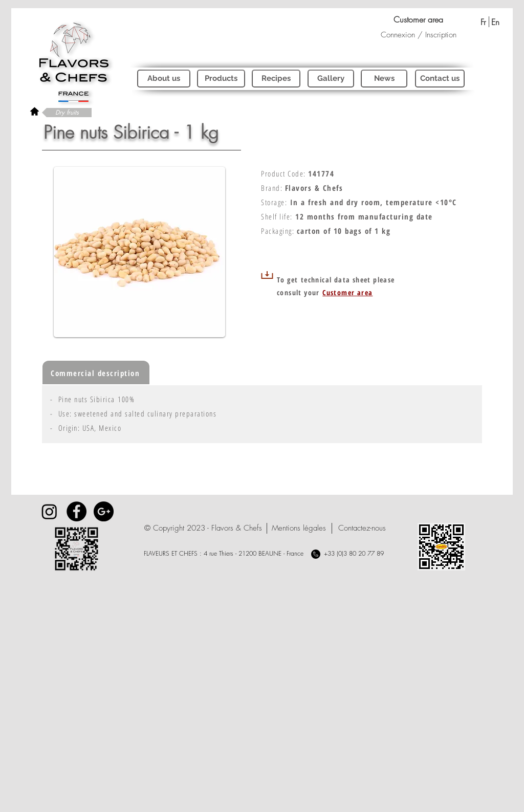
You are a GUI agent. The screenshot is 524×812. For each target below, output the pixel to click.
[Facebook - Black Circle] (77, 511)
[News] (384, 79)
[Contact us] (440, 79)
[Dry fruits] (67, 113)
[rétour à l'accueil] (35, 111)
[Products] (221, 79)
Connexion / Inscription (419, 35)
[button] (203, 528)
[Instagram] (49, 511)
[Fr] (483, 22)
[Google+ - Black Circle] (104, 511)
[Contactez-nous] (362, 528)
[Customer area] (418, 19)
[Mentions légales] (299, 528)
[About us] (164, 79)
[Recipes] (276, 79)
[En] (495, 22)
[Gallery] (331, 79)
